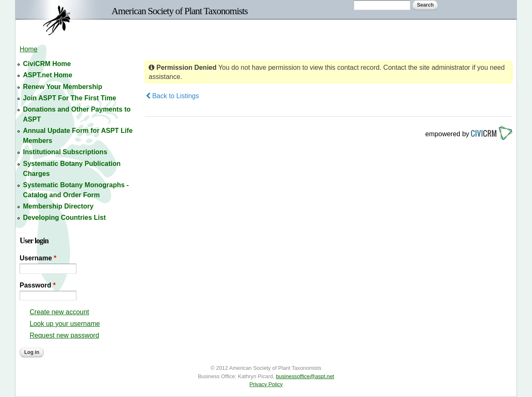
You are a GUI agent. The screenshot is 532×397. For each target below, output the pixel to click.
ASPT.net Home (48, 75)
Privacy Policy (266, 384)
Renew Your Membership (63, 87)
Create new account (59, 312)
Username (38, 258)
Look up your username (65, 324)
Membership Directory (58, 206)
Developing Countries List (64, 218)
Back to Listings (172, 96)
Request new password (64, 335)
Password (38, 285)
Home (29, 49)
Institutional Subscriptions (65, 152)
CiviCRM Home (47, 64)
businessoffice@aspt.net (305, 376)
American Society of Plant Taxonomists (180, 11)
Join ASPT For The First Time (70, 98)
